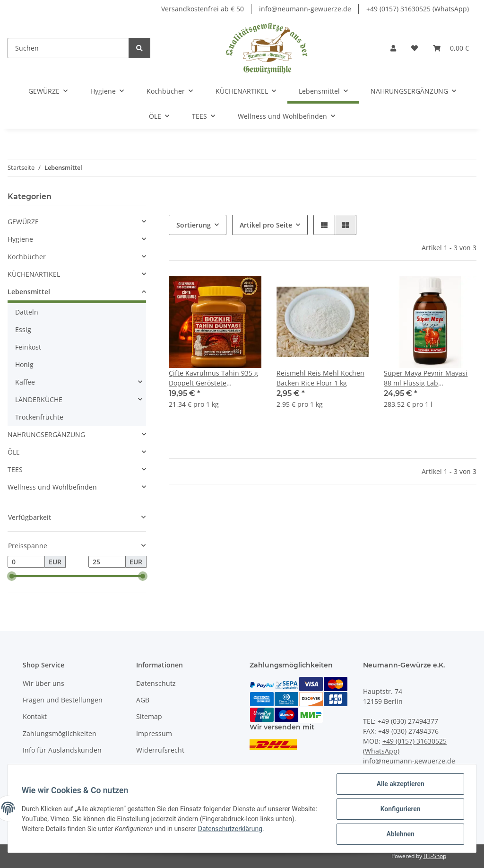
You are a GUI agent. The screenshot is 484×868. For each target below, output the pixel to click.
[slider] (11, 577)
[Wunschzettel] (415, 48)
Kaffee (25, 382)
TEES (15, 469)
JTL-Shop (435, 856)
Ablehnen (399, 834)
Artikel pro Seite (266, 225)
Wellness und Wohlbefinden (52, 487)
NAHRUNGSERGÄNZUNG (46, 434)
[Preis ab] (26, 562)
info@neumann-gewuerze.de (305, 9)
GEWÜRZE (23, 222)
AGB (143, 700)
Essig (23, 329)
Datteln (27, 312)
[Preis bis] (107, 562)
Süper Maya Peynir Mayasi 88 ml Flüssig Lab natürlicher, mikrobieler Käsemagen (426, 378)
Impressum (154, 733)
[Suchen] (68, 48)
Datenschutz (156, 683)
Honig (24, 364)
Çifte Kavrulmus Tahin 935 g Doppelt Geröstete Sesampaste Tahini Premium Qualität (214, 378)
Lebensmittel (29, 292)
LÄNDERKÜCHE (39, 399)
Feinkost (28, 347)
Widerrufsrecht (160, 750)
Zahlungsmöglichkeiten (60, 733)
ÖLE (14, 452)
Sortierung (194, 225)
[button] (393, 48)
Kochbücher (27, 257)
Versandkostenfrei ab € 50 (203, 9)
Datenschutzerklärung (254, 830)
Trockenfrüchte (39, 417)
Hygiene (20, 239)
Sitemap (149, 716)
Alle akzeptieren (399, 785)
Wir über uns (43, 683)
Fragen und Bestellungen (63, 700)
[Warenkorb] (451, 48)
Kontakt (35, 716)
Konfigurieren (399, 810)
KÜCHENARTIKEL (34, 274)
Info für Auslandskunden (62, 750)
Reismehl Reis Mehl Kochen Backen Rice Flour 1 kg (320, 378)
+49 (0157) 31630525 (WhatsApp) (418, 9)
